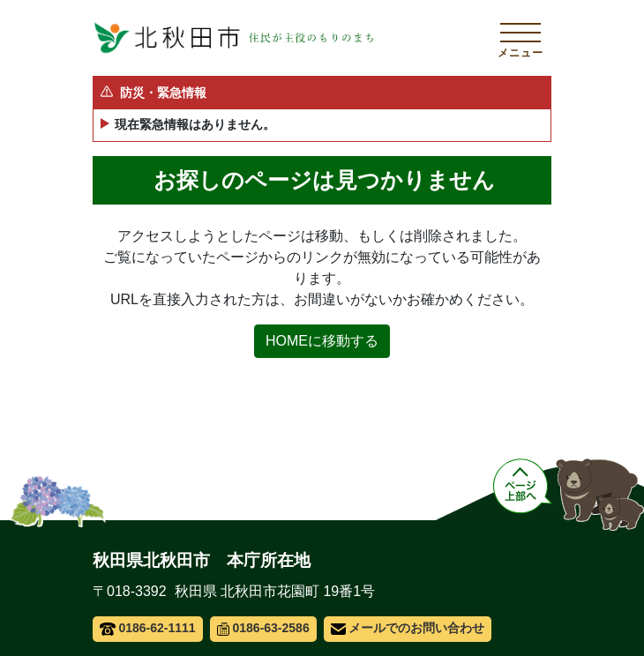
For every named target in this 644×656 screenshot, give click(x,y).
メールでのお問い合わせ (408, 628)
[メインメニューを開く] (520, 38)
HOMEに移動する (322, 341)
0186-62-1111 (148, 628)
